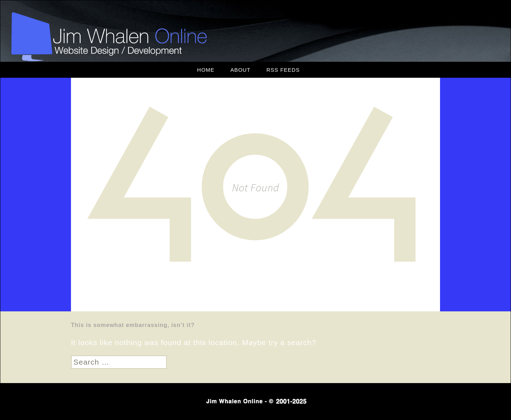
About (240, 70)
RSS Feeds (283, 70)
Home (206, 70)
